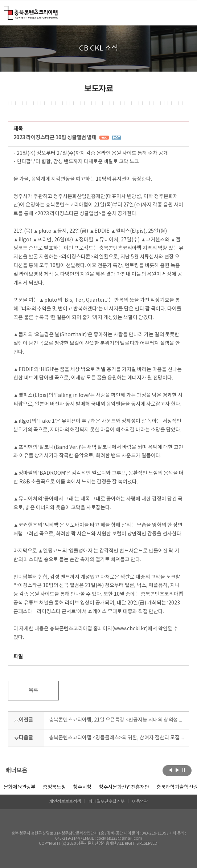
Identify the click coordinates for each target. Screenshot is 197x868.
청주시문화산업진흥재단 (124, 787)
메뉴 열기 (184, 12)
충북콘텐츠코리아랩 (6, 10)
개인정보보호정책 (65, 802)
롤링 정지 (184, 770)
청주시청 (82, 787)
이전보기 (171, 770)
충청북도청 (54, 787)
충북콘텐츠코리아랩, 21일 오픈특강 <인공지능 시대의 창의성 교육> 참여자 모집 (117, 720)
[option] (54, 787)
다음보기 (177, 770)
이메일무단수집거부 (106, 802)
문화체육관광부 (20, 787)
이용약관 (140, 802)
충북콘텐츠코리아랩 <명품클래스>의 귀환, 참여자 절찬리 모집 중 (117, 738)
